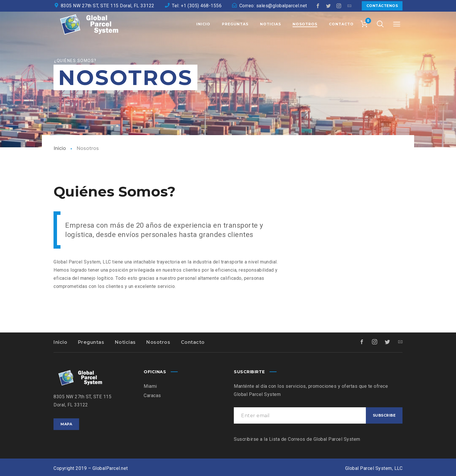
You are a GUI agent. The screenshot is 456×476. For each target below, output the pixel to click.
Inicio (60, 148)
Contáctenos (382, 6)
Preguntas (91, 342)
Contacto (193, 342)
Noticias (125, 342)
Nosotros (158, 342)
